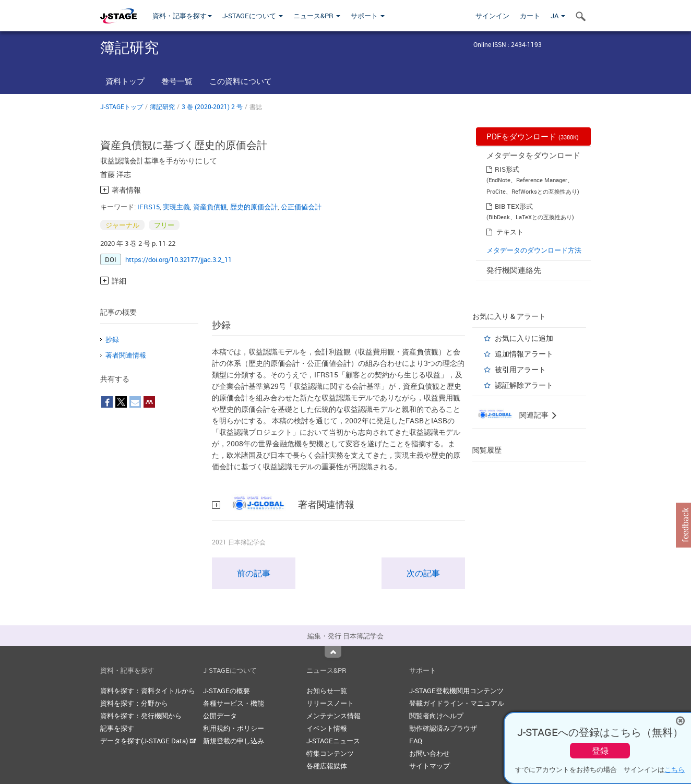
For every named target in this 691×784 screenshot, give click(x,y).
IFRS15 (148, 207)
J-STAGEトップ (122, 106)
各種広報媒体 (327, 766)
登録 (600, 751)
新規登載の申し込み (234, 741)
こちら (675, 769)
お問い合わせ (430, 753)
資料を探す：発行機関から (141, 716)
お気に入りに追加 (524, 338)
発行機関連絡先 (514, 270)
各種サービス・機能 (234, 703)
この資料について (241, 81)
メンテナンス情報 (333, 716)
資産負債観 (210, 207)
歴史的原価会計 (254, 207)
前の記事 (254, 573)
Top (333, 652)
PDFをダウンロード (533, 136)
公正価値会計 (301, 207)
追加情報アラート (524, 354)
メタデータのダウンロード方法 (534, 250)
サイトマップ (430, 766)
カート (530, 16)
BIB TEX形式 (514, 206)
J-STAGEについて (253, 16)
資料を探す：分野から (134, 703)
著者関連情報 (126, 355)
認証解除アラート (524, 385)
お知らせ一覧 (327, 691)
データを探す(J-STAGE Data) (148, 741)
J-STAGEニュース (333, 741)
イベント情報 (327, 728)
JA (558, 16)
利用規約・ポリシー (234, 728)
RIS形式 (507, 169)
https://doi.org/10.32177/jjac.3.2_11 (178, 259)
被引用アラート (520, 369)
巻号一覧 (177, 81)
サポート (368, 16)
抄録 (112, 339)
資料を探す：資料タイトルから (148, 691)
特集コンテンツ (330, 753)
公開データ (220, 716)
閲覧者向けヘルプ (436, 716)
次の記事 (423, 573)
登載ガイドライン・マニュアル (457, 703)
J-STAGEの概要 (227, 691)
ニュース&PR (317, 16)
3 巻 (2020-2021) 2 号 (212, 106)
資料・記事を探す (182, 16)
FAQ (416, 741)
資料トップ (125, 81)
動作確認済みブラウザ (443, 728)
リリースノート (330, 703)
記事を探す (117, 728)
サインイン (492, 16)
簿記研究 (162, 106)
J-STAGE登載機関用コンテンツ (456, 691)
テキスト (510, 232)
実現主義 (176, 207)
